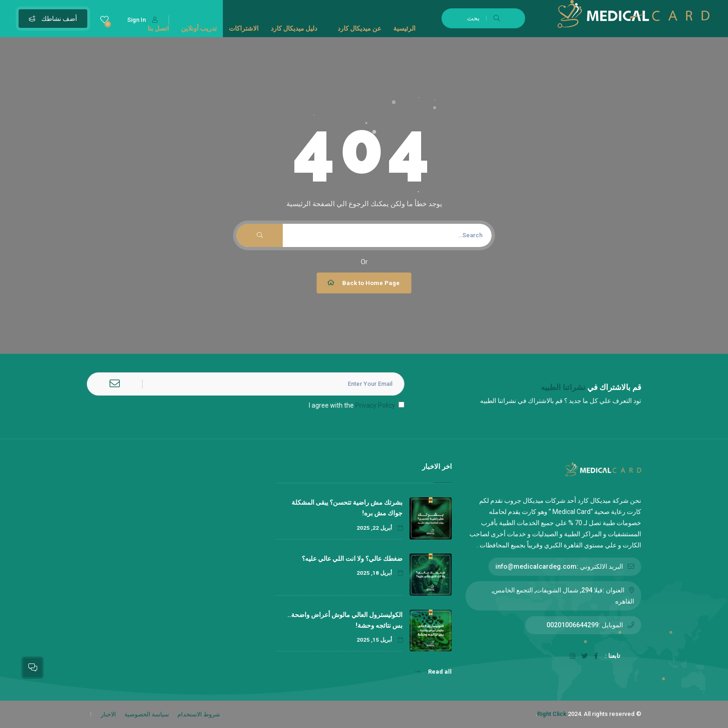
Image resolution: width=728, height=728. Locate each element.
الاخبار (108, 714)
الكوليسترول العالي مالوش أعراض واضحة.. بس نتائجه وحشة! (345, 620)
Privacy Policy (375, 405)
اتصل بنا (158, 28)
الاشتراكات (244, 28)
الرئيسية (404, 28)
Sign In (142, 20)
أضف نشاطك (53, 19)
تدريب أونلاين (199, 28)
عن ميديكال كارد (355, 28)
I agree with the (357, 405)
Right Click (552, 714)
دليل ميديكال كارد (294, 28)
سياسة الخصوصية (147, 714)
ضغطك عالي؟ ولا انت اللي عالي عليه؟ (351, 559)
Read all (433, 672)
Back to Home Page (363, 283)
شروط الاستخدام (199, 714)
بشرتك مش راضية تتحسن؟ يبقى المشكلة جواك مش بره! (347, 508)
